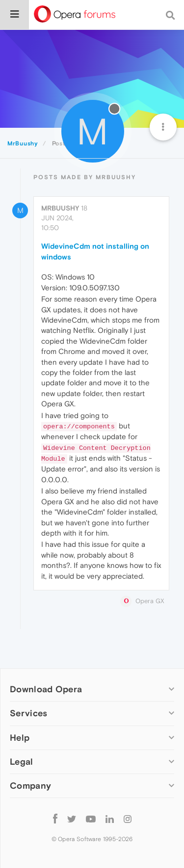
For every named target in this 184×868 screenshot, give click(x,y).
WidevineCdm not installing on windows (95, 251)
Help (20, 738)
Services (28, 713)
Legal (22, 762)
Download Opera (46, 689)
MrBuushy (60, 208)
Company (30, 786)
